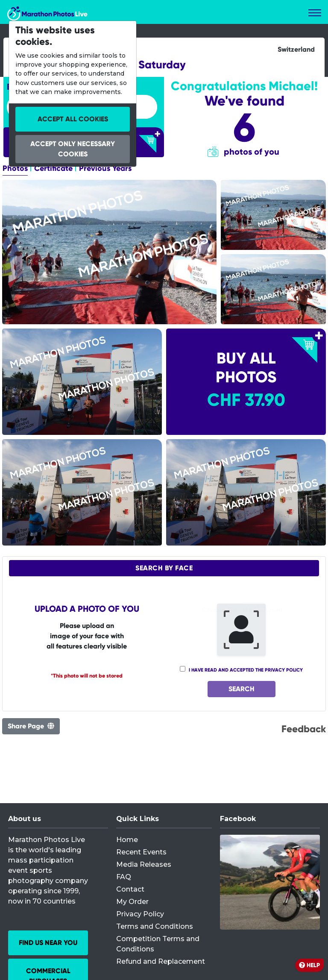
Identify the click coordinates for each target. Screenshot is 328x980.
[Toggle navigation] (315, 13)
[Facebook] (270, 882)
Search (242, 689)
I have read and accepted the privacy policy (246, 670)
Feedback (304, 729)
